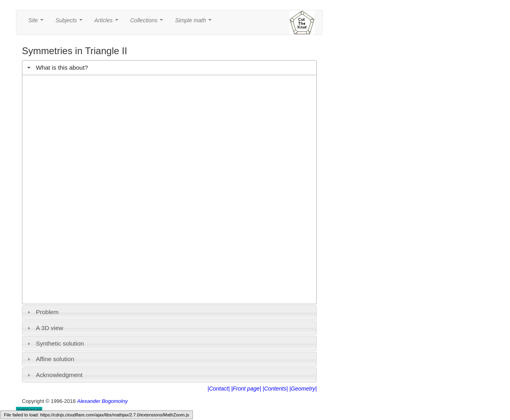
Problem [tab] (42, 312)
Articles (108, 22)
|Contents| (275, 389)
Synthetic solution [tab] (55, 343)
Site (37, 22)
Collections (148, 22)
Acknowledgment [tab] (54, 375)
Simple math (195, 22)
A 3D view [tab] (44, 328)
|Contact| (219, 389)
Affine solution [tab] (50, 359)
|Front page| (246, 389)
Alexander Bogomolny (102, 401)
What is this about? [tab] (57, 67)
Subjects (70, 22)
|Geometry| (303, 389)
